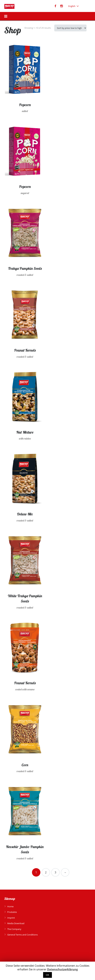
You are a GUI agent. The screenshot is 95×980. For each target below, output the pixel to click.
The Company (14, 929)
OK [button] (47, 975)
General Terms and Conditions (22, 935)
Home (10, 906)
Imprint (11, 918)
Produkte (12, 912)
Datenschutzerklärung (62, 969)
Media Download (16, 923)
